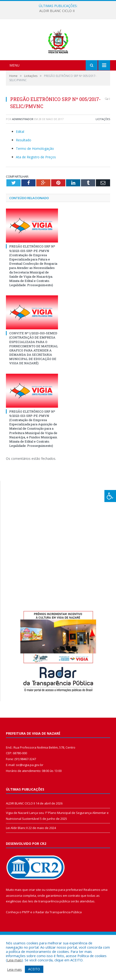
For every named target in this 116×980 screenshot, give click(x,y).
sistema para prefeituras (64, 914)
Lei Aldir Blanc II (17, 853)
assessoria (14, 920)
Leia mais (14, 960)
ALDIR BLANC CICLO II (57, 11)
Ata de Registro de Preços (36, 182)
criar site (35, 914)
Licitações (103, 144)
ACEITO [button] (34, 969)
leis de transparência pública (49, 926)
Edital (20, 157)
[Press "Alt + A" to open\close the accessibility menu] (110, 496)
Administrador (23, 144)
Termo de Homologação (35, 173)
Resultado (24, 165)
